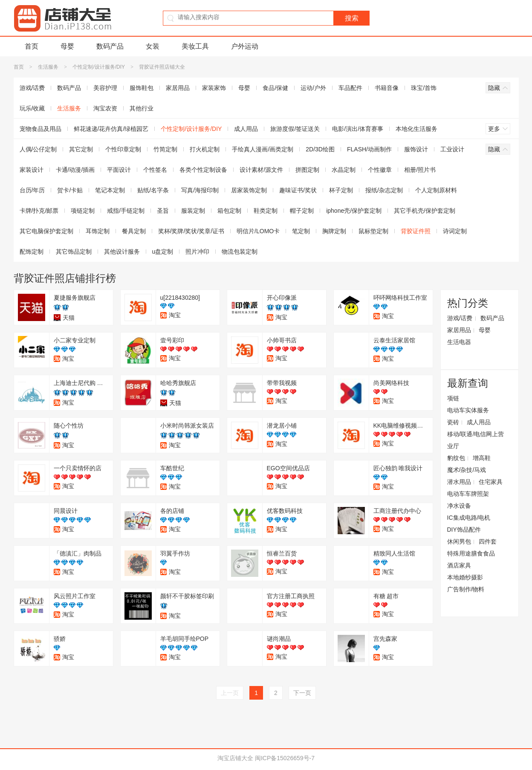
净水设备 (459, 506)
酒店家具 (459, 565)
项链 (453, 398)
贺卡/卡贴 (70, 190)
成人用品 (246, 129)
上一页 (230, 693)
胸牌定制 (334, 231)
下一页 (302, 693)
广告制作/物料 (466, 589)
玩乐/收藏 (32, 108)
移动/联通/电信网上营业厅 (476, 440)
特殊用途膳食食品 (471, 553)
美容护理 (105, 88)
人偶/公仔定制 (38, 149)
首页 (32, 46)
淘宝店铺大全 (235, 758)
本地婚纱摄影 (465, 577)
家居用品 (178, 88)
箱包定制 (229, 211)
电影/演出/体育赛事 (358, 129)
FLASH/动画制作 (369, 149)
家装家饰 (214, 88)
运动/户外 (313, 88)
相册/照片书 (420, 170)
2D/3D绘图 (320, 149)
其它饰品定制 (74, 252)
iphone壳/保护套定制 (354, 211)
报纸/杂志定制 (384, 190)
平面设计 (119, 170)
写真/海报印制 (200, 190)
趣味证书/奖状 (298, 190)
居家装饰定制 (249, 190)
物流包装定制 (240, 252)
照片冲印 (197, 252)
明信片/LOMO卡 (258, 231)
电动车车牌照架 (468, 494)
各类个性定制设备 (203, 170)
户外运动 (245, 46)
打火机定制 (205, 149)
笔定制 (301, 231)
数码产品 (110, 46)
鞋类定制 (266, 211)
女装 (153, 46)
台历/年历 (32, 190)
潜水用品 (459, 482)
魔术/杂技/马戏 (467, 470)
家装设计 (32, 170)
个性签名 (155, 170)
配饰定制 (32, 252)
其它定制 (81, 149)
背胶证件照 (416, 231)
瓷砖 (453, 422)
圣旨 (163, 211)
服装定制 (193, 211)
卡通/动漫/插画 (75, 170)
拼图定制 (307, 170)
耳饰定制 (98, 231)
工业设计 (452, 149)
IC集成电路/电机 (469, 518)
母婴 (67, 46)
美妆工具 (195, 46)
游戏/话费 (32, 88)
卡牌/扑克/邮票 (39, 211)
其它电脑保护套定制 (46, 231)
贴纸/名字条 (153, 190)
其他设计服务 (122, 252)
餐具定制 (134, 231)
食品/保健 (275, 88)
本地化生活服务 (416, 129)
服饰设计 (416, 149)
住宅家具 (491, 482)
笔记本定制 (110, 190)
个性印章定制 (123, 149)
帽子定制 (302, 211)
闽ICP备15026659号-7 (285, 758)
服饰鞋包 (142, 88)
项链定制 (83, 211)
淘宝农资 (105, 108)
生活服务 (48, 67)
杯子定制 (341, 190)
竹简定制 (165, 149)
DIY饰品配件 (464, 530)
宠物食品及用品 (40, 129)
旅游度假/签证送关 (295, 129)
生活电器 (459, 342)
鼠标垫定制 (373, 231)
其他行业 (142, 108)
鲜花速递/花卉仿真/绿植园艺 (111, 129)
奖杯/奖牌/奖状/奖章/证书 (191, 231)
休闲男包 (459, 541)
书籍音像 (387, 88)
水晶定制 (344, 170)
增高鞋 (482, 458)
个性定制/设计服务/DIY (98, 67)
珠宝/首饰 (424, 88)
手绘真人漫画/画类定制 (263, 149)
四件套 (488, 541)
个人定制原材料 (436, 190)
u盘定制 (163, 252)
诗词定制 (455, 231)
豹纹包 (456, 458)
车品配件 (350, 88)
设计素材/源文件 (261, 170)
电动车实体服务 (468, 410)
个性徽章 (380, 170)
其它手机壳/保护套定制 (425, 211)
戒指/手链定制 (126, 211)
